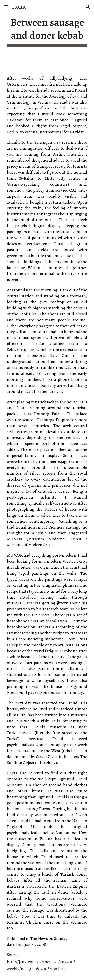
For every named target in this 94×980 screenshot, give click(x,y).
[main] (47, 31)
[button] (6, 7)
